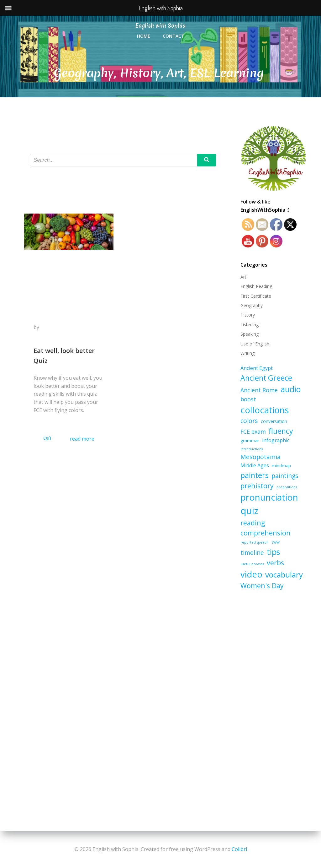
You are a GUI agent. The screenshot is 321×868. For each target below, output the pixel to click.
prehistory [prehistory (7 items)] (257, 486)
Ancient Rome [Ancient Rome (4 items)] (259, 390)
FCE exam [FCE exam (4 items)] (253, 431)
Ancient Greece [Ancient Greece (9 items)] (266, 378)
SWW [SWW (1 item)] (276, 542)
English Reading (256, 286)
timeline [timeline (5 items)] (252, 553)
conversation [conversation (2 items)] (274, 421)
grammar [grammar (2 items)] (250, 440)
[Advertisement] (273, 696)
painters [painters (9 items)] (255, 475)
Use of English (255, 344)
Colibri (239, 849)
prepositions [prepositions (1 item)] (287, 487)
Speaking (250, 334)
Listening (250, 325)
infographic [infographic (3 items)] (276, 440)
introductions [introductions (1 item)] (252, 449)
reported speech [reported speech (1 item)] (255, 542)
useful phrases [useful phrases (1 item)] (252, 564)
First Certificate (256, 296)
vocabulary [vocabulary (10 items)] (284, 575)
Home (144, 36)
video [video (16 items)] (251, 574)
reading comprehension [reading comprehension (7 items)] (266, 528)
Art (243, 277)
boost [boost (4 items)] (248, 399)
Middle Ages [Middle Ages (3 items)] (255, 465)
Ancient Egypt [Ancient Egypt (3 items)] (257, 368)
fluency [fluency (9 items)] (281, 431)
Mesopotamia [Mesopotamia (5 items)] (260, 457)
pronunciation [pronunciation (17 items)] (269, 497)
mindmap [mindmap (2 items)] (281, 466)
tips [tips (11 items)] (273, 552)
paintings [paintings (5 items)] (285, 476)
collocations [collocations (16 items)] (265, 410)
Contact (174, 36)
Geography (252, 305)
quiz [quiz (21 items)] (249, 511)
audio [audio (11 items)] (291, 389)
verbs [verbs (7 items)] (275, 563)
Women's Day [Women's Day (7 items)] (262, 586)
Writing (247, 353)
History (248, 315)
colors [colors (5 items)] (249, 421)
